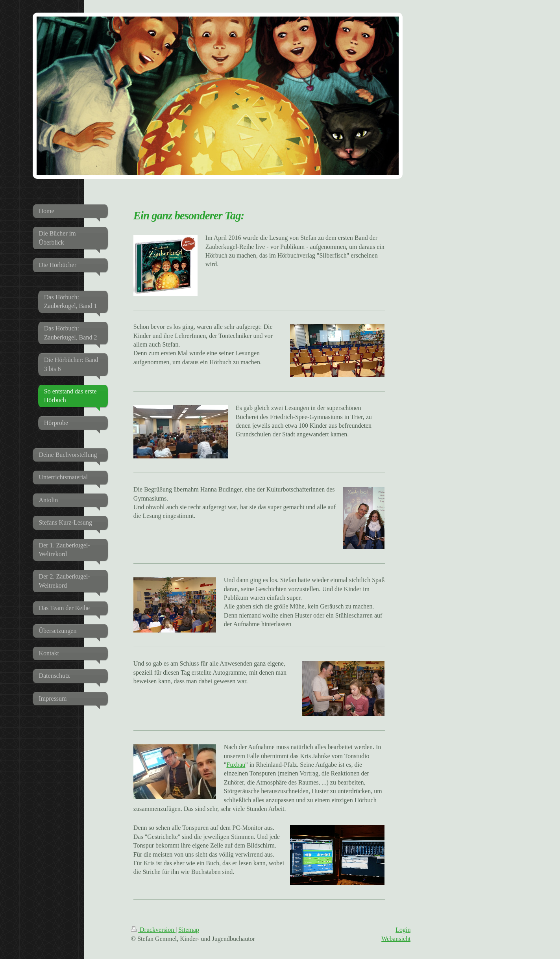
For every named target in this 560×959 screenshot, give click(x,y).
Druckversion (153, 930)
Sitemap (189, 930)
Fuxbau (236, 765)
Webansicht (396, 939)
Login (403, 930)
